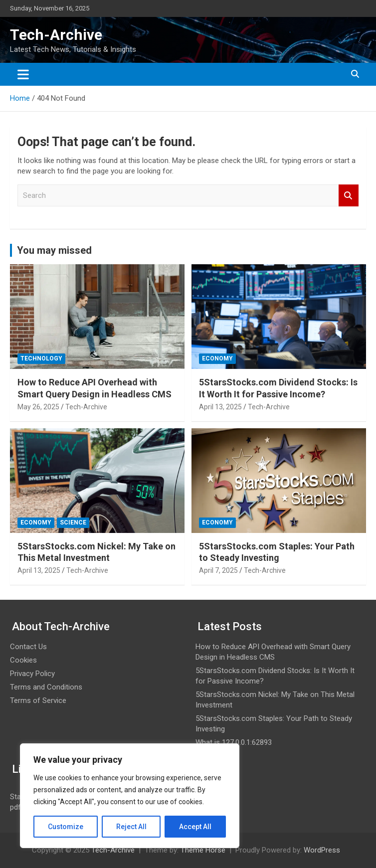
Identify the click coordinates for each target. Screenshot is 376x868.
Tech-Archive (56, 35)
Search (349, 196)
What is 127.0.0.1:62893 (234, 742)
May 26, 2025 (38, 407)
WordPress (322, 850)
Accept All (195, 827)
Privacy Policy (32, 674)
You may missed (54, 250)
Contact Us (28, 647)
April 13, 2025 (220, 407)
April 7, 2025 (218, 570)
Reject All (131, 827)
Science (73, 522)
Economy (217, 358)
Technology (41, 358)
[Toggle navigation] (23, 74)
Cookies (23, 660)
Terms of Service (38, 700)
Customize (66, 827)
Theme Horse (203, 850)
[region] (130, 796)
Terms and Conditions (46, 687)
